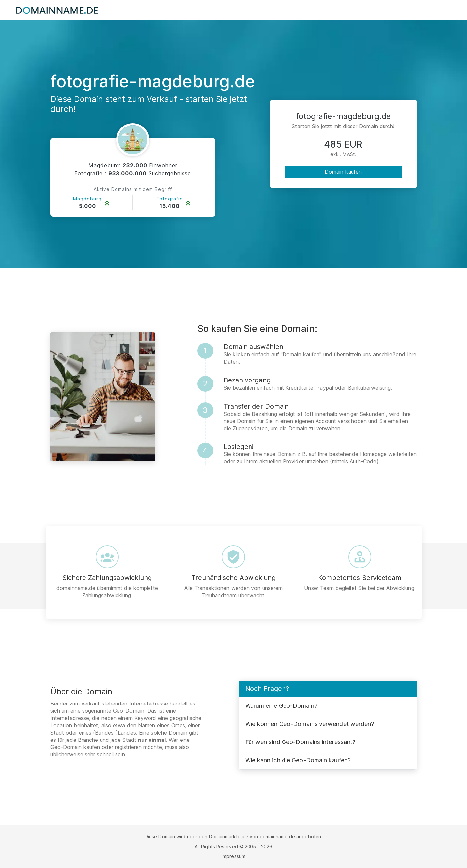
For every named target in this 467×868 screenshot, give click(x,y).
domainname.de (277, 836)
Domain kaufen (343, 172)
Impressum (233, 856)
